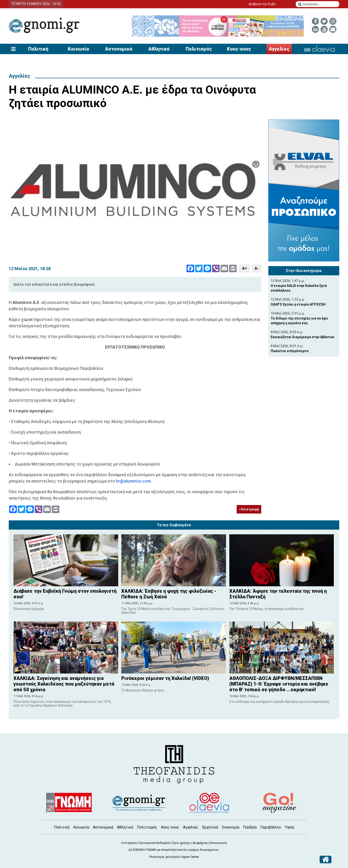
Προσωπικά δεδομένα (154, 843)
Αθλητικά (159, 49)
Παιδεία (250, 827)
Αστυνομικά (119, 49)
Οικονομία (231, 827)
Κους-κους (239, 49)
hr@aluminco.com (133, 481)
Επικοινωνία (218, 843)
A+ (245, 268)
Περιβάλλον (271, 827)
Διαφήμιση (200, 843)
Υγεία (289, 827)
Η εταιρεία (129, 843)
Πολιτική (38, 49)
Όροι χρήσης (181, 843)
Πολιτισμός (199, 49)
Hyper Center (190, 857)
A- (257, 268)
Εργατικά (210, 827)
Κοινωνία (78, 49)
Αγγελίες (279, 49)
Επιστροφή (249, 509)
